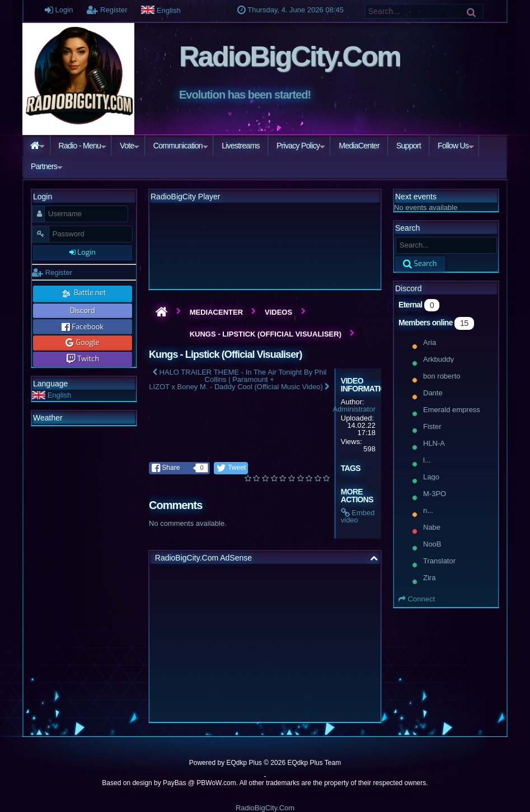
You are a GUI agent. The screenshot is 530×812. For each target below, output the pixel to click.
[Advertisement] (265, 643)
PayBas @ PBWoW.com (200, 783)
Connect (417, 599)
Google (82, 342)
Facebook (83, 327)
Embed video (358, 516)
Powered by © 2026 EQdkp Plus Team (265, 763)
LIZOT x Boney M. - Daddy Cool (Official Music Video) (239, 387)
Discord (83, 311)
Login (59, 10)
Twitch (83, 359)
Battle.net (82, 293)
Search (420, 263)
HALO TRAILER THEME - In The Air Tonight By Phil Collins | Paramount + (240, 376)
